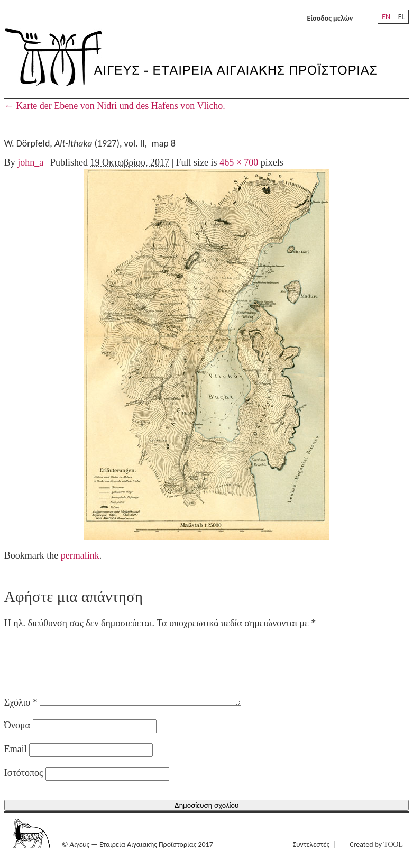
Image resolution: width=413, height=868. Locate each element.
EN (386, 17)
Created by (376, 857)
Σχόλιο (21, 715)
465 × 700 (239, 162)
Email (16, 762)
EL (402, 17)
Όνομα (17, 738)
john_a (30, 162)
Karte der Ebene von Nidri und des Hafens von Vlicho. (115, 106)
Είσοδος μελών (330, 18)
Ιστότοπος (24, 785)
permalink (80, 555)
